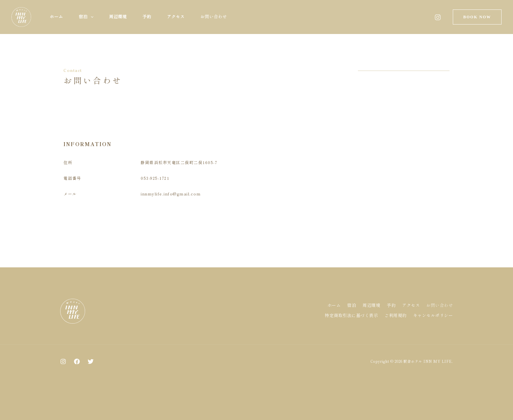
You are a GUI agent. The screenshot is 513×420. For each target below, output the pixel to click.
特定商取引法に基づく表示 (351, 315)
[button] (91, 17)
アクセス (176, 17)
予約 (147, 17)
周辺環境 (118, 17)
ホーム (56, 17)
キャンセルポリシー (433, 315)
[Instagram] (438, 17)
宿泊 (86, 17)
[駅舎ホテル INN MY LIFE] (21, 16)
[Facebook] (77, 361)
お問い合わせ (213, 17)
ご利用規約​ (396, 315)
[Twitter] (91, 361)
